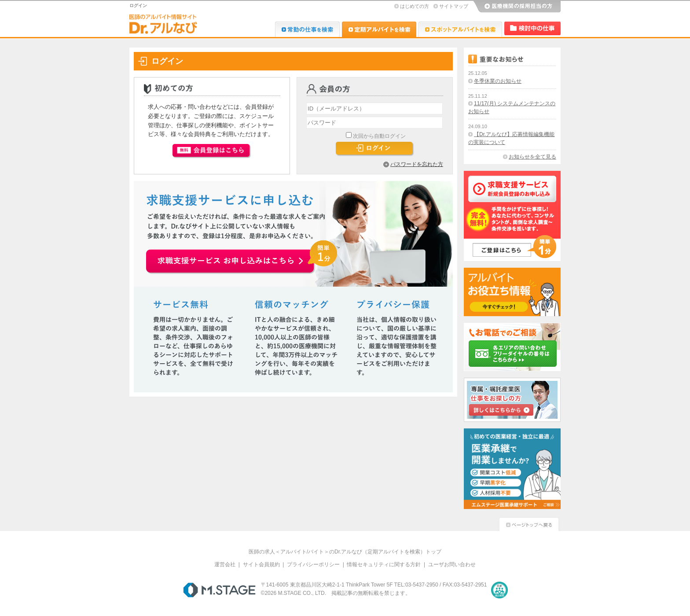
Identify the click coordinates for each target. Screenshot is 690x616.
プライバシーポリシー (313, 564)
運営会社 (225, 564)
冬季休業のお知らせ (498, 81)
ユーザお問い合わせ (452, 564)
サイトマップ (454, 6)
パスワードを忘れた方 (417, 164)
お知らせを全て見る (532, 157)
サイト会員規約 (261, 564)
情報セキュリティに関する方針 (384, 564)
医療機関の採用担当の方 (517, 7)
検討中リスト (532, 28)
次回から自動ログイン (379, 136)
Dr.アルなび (379, 29)
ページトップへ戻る (529, 523)
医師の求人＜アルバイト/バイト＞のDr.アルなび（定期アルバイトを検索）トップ (345, 552)
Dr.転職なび (307, 29)
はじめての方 (415, 6)
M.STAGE (219, 590)
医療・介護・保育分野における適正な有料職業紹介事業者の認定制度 (499, 590)
